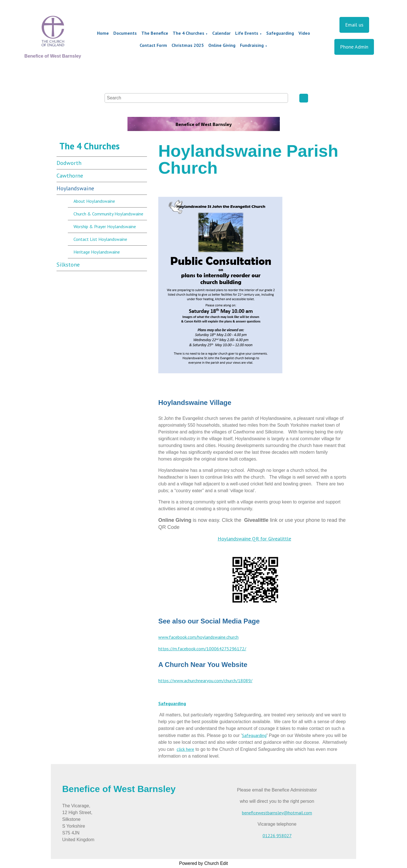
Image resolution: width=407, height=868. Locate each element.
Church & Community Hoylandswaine (108, 214)
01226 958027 (277, 836)
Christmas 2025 (188, 45)
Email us (354, 25)
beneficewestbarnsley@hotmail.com (277, 813)
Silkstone (68, 265)
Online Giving (222, 45)
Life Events (247, 33)
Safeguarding (280, 33)
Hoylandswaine (75, 188)
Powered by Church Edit (204, 863)
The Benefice (155, 33)
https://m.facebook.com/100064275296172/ (202, 649)
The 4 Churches (189, 33)
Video (304, 33)
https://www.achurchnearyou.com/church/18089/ (205, 681)
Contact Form (153, 45)
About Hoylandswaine (94, 201)
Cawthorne (70, 176)
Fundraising (252, 45)
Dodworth (69, 163)
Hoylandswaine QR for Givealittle (254, 538)
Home (103, 33)
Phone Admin (354, 47)
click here (185, 749)
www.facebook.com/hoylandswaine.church (198, 637)
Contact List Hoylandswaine (100, 239)
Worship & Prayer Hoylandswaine (105, 226)
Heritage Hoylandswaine (97, 252)
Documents (125, 33)
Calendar (221, 33)
